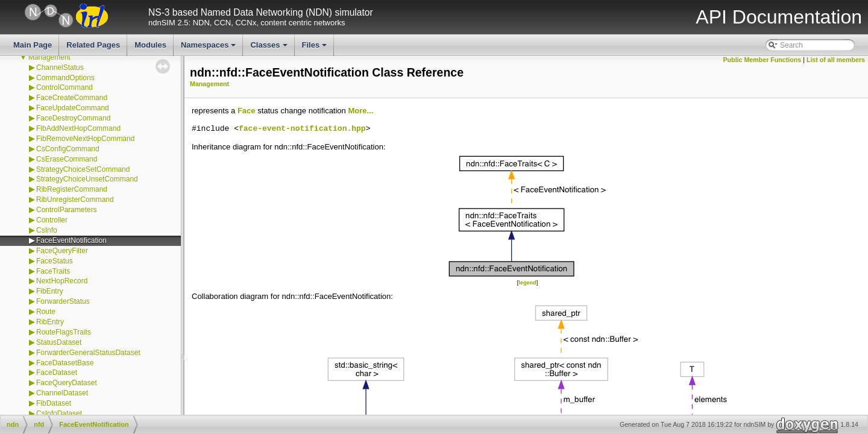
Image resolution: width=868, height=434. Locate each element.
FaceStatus (55, 261)
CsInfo (47, 230)
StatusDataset (59, 342)
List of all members (836, 60)
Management (49, 57)
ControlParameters (67, 210)
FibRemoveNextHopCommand (85, 139)
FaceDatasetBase (65, 363)
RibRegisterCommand (72, 189)
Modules (150, 45)
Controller (52, 220)
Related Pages (93, 45)
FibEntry (50, 291)
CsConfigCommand (68, 149)
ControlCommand (64, 87)
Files (316, 48)
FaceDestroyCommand (73, 118)
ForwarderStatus (63, 301)
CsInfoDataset (59, 414)
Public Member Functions (763, 60)
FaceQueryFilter (62, 251)
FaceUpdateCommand (73, 108)
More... (360, 111)
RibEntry (50, 322)
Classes (269, 48)
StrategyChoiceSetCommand (83, 169)
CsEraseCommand (67, 159)
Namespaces (209, 48)
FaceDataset (57, 373)
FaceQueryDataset (67, 383)
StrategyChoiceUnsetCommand (87, 179)
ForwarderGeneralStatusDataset (88, 353)
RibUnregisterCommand (75, 200)
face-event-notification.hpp (302, 129)
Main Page (33, 45)
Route (46, 312)
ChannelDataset (62, 393)
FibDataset (54, 403)
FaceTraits (53, 271)
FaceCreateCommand (72, 98)
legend (527, 283)
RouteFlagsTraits (64, 332)
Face (247, 111)
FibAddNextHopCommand (78, 128)
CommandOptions (65, 78)
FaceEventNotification (71, 241)
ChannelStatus (60, 68)
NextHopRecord (62, 281)
